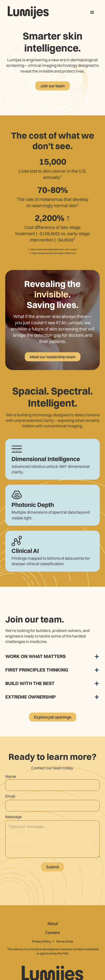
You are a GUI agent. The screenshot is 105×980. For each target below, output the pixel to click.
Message (13, 817)
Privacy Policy (41, 941)
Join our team (52, 86)
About (53, 923)
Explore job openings (53, 717)
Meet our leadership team (53, 357)
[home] (27, 13)
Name (11, 776)
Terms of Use (65, 941)
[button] (92, 13)
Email (10, 796)
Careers (52, 932)
